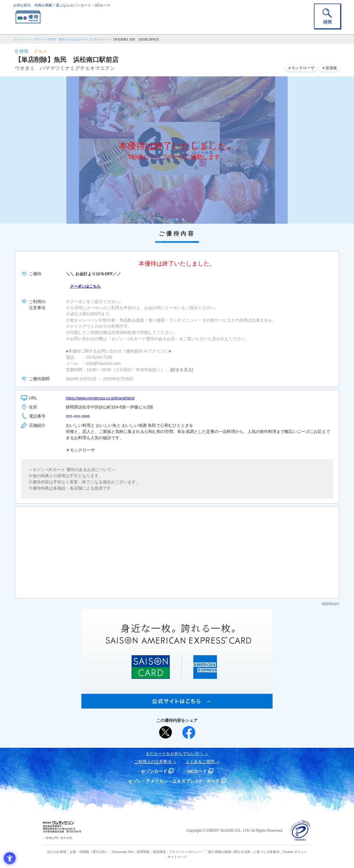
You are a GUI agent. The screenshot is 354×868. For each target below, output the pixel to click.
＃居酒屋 (328, 67)
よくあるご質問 (200, 762)
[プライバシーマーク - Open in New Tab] (300, 831)
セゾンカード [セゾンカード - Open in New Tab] (153, 771)
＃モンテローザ (298, 67)
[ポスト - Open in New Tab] (165, 732)
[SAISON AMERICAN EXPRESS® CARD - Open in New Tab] (177, 705)
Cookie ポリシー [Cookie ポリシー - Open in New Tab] (295, 852)
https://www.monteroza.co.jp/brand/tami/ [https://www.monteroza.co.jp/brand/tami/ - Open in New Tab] (103, 398)
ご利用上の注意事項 (153, 762)
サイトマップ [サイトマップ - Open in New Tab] (177, 857)
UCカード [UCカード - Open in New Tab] (198, 771)
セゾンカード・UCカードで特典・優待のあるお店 (46, 39)
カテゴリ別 (90, 39)
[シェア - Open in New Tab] (189, 732)
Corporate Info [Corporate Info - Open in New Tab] (123, 852)
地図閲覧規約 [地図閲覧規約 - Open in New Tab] (330, 604)
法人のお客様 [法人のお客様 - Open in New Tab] (57, 852)
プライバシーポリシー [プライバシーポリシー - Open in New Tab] (185, 852)
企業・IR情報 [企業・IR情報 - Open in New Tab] (80, 852)
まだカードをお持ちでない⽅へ (174, 754)
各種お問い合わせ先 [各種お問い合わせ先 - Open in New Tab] (59, 838)
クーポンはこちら (86, 286)
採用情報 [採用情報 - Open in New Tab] (143, 852)
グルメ (104, 39)
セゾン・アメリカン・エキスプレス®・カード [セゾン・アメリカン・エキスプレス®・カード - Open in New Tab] (174, 781)
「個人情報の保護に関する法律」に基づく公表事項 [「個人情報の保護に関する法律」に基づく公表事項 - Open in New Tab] (242, 852)
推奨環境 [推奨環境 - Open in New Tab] (159, 852)
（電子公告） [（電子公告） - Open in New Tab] (99, 852)
